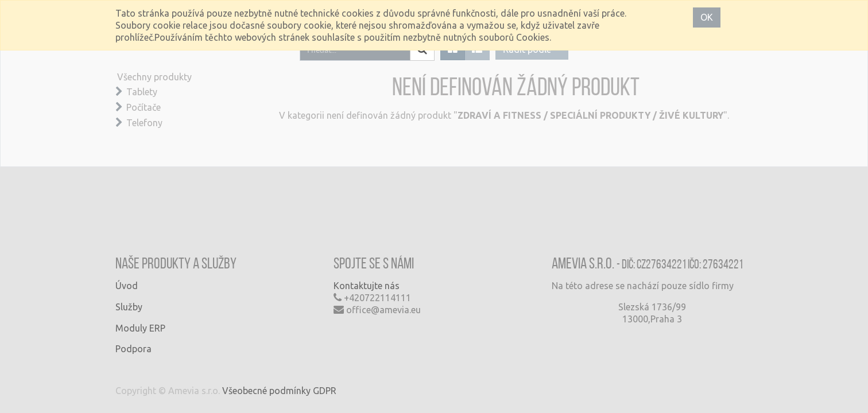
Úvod (127, 286)
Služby (129, 307)
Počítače (144, 107)
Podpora (133, 349)
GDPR (325, 391)
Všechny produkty (154, 77)
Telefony (144, 123)
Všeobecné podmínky (266, 391)
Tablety (142, 92)
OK (707, 17)
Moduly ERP (140, 328)
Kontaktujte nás (367, 286)
